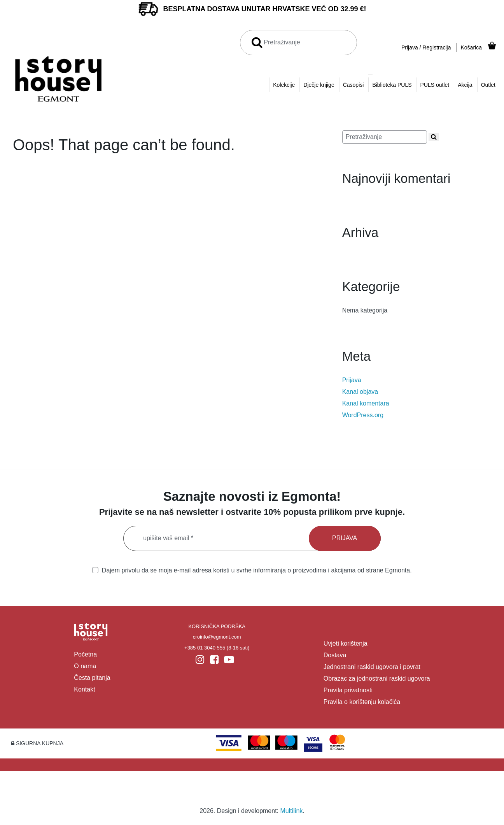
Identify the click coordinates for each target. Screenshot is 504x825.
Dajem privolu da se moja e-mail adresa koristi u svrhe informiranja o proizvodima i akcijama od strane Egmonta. (252, 570)
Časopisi (353, 85)
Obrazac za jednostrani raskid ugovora (377, 678)
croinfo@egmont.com (217, 637)
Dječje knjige (319, 85)
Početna (85, 654)
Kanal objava (360, 392)
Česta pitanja (92, 678)
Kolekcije (284, 85)
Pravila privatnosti (348, 690)
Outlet (488, 85)
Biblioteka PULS (392, 85)
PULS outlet (435, 85)
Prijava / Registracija (426, 47)
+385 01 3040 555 (205, 648)
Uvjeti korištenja (346, 643)
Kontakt (84, 689)
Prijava (352, 380)
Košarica (471, 47)
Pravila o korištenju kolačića (362, 702)
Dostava (335, 655)
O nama (85, 666)
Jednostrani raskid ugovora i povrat (372, 667)
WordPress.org (363, 415)
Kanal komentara (366, 403)
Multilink (292, 811)
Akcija (465, 85)
